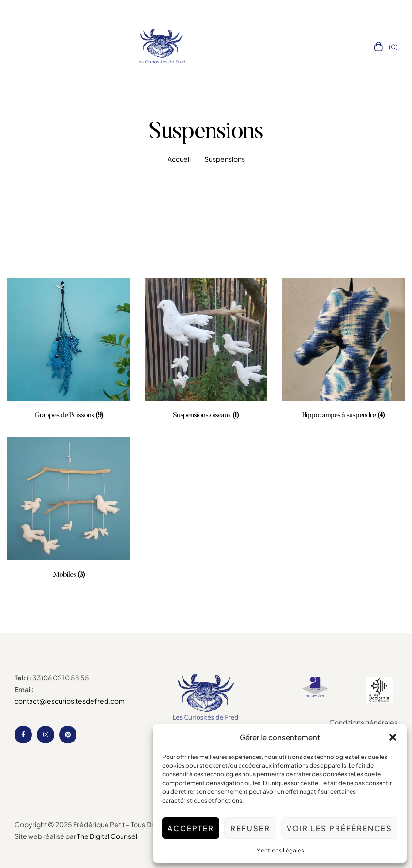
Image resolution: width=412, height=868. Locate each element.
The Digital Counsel (107, 836)
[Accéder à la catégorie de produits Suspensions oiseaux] (206, 349)
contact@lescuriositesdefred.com (70, 701)
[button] (393, 737)
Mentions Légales (280, 850)
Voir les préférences (339, 828)
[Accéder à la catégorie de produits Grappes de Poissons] (69, 349)
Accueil (179, 159)
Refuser (250, 828)
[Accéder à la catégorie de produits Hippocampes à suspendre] (343, 349)
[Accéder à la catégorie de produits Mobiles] (69, 509)
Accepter (191, 828)
